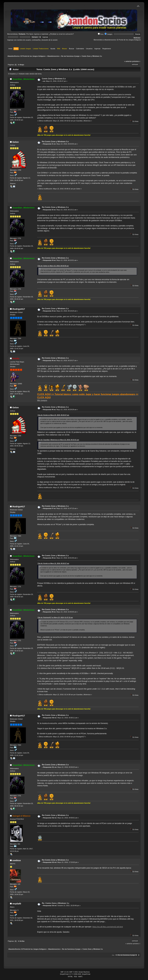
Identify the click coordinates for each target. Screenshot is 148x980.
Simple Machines (84, 972)
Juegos (108, 34)
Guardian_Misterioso (23, 79)
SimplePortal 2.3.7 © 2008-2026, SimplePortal (75, 974)
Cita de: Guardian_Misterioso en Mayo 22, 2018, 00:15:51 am (58, 440)
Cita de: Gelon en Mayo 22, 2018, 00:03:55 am (53, 266)
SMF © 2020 (74, 972)
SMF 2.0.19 (64, 972)
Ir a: (113, 955)
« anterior (128, 61)
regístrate (45, 34)
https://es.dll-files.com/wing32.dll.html (108, 927)
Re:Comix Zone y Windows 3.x (55, 141)
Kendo (16, 358)
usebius (17, 860)
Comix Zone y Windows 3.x (54, 79)
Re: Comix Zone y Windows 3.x (56, 903)
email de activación (66, 34)
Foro (101, 34)
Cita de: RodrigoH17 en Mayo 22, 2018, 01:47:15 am (55, 618)
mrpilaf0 (17, 904)
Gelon (16, 142)
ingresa (37, 34)
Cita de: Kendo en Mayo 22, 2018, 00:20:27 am (53, 415)
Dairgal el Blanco (21, 816)
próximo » (136, 61)
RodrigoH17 (19, 309)
